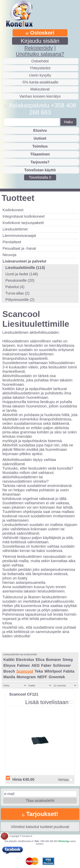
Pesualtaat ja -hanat (19, 248)
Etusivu (40, 130)
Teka (39, 671)
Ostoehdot (40, 61)
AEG (35, 665)
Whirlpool (53, 671)
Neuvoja (9, 255)
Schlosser (62, 665)
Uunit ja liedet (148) (22, 274)
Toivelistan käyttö (40, 170)
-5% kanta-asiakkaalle (40, 82)
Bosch (9, 671)
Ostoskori (40, 33)
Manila (9, 677)
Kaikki (9, 660)
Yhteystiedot (40, 68)
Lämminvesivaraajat (19, 236)
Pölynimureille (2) (20, 300)
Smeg (68, 660)
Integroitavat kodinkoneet (24, 216)
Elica (40, 660)
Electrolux (25, 660)
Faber (46, 665)
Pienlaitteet (12, 242)
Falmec (23, 665)
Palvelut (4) (15, 287)
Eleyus (9, 665)
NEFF (42, 677)
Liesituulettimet (15, 229)
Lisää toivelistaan (47, 702)
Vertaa (63, 780)
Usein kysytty (40, 75)
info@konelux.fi (26, 841)
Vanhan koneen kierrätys (40, 96)
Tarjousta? (40, 162)
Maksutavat (40, 89)
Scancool (25, 671)
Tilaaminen (40, 154)
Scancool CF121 (24, 694)
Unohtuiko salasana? (40, 54)
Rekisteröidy (38, 48)
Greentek (57, 677)
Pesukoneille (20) (20, 280)
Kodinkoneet (13, 210)
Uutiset (40, 138)
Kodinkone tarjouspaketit (23, 223)
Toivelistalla (40, 177)
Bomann (53, 660)
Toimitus (40, 146)
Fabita (69, 671)
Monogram (26, 677)
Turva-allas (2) (17, 293)
